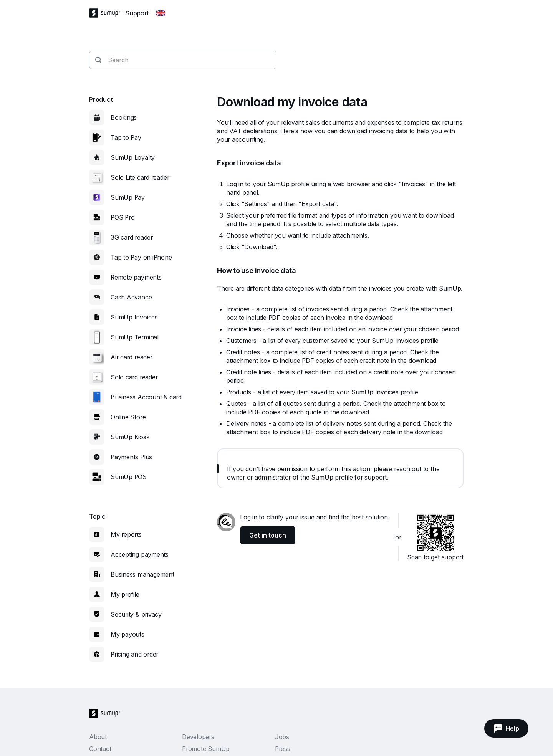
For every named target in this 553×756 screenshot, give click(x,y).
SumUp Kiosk (130, 437)
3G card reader (132, 237)
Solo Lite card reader (140, 177)
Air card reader (132, 357)
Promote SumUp (206, 749)
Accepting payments (140, 554)
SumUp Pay (128, 197)
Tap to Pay (126, 137)
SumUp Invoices (134, 317)
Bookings (124, 117)
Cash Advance (131, 297)
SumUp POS (129, 477)
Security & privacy (136, 614)
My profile (125, 594)
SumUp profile (288, 184)
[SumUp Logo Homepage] (107, 13)
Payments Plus (131, 457)
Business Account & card (146, 397)
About (98, 737)
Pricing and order (134, 654)
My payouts (127, 634)
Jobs (282, 737)
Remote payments (136, 277)
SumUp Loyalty (133, 157)
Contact (100, 749)
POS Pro (123, 217)
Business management (142, 574)
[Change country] (161, 13)
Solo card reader (134, 377)
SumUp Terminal (135, 337)
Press (283, 749)
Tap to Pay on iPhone (141, 257)
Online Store (128, 417)
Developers (198, 737)
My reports (126, 534)
